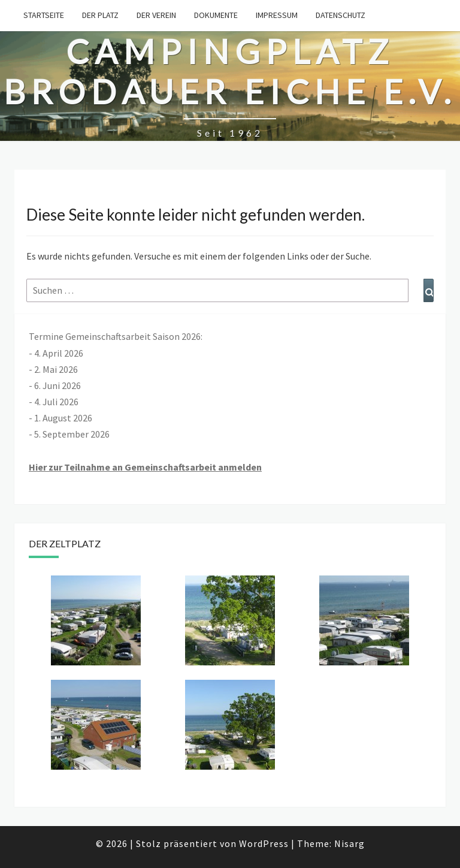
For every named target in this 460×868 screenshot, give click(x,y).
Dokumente (216, 15)
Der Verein (156, 15)
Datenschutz (341, 15)
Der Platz (100, 15)
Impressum (277, 15)
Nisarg (349, 843)
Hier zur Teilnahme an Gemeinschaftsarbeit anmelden (145, 467)
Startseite (44, 15)
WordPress (264, 843)
